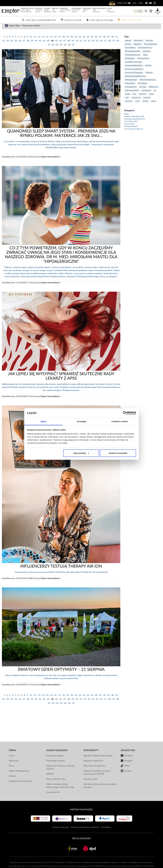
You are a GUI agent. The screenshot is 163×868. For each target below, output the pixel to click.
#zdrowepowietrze (132, 98)
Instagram (128, 769)
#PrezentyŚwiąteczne (148, 88)
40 (36, 49)
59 (113, 49)
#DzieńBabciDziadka (133, 59)
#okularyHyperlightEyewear (135, 84)
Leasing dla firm (53, 800)
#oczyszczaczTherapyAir (134, 81)
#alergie (128, 49)
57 (105, 49)
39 (32, 49)
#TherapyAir (143, 91)
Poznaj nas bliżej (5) (131, 134)
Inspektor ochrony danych (21, 789)
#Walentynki (153, 95)
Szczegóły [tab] (81, 421)
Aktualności (14, 769)
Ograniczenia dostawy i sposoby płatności (60, 775)
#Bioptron (138, 52)
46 (60, 49)
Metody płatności (81, 818)
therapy (145, 109)
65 (65, 53)
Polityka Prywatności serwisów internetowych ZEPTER (97, 780)
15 (51, 45)
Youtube (128, 779)
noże (127, 106)
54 (93, 49)
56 (101, 49)
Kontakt (12, 784)
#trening (143, 95)
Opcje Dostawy (81, 847)
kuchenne (143, 102)
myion (151, 102)
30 (112, 45)
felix (134, 102)
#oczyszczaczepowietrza (134, 77)
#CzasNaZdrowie (151, 52)
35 (16, 49)
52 (85, 49)
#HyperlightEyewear (133, 63)
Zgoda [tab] (43, 421)
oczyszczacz (136, 106)
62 (53, 53)
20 (72, 45)
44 (52, 49)
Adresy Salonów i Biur (56, 787)
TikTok (127, 774)
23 (84, 45)
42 (44, 49)
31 (117, 45)
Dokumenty (91, 758)
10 (31, 45)
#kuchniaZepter (143, 66)
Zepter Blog (15, 33)
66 (69, 53)
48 (69, 49)
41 (40, 49)
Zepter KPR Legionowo (19, 779)
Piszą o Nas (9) (129, 132)
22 (80, 45)
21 (76, 45)
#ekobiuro (147, 59)
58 (109, 49)
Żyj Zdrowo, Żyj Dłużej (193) (134, 127)
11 (35, 45)
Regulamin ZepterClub (93, 769)
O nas (12, 764)
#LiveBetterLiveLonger (134, 70)
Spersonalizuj (81, 453)
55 (97, 49)
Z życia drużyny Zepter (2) (134, 137)
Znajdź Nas (128, 758)
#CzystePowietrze (145, 56)
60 (118, 49)
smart (137, 109)
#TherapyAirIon (131, 95)
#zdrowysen (146, 98)
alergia (128, 102)
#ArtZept (149, 49)
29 (108, 45)
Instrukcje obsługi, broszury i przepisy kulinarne (100, 794)
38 (28, 49)
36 (20, 49)
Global (126, 122)
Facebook (128, 764)
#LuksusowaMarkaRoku (134, 73)
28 (104, 45)
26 (96, 45)
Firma (12, 758)
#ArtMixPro (138, 49)
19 (68, 45)
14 (47, 45)
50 (77, 49)
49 (73, 49)
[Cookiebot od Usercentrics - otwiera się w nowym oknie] (125, 413)
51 (81, 49)
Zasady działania (57, 758)
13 (43, 45)
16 (55, 45)
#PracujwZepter (131, 88)
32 (3, 49)
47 (65, 49)
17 (59, 45)
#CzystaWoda (130, 56)
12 (39, 45)
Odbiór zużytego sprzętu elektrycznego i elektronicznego (60, 794)
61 (49, 53)
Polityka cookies (91, 787)
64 (61, 53)
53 (89, 49)
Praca (11, 774)
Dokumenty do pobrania (94, 774)
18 (64, 45)
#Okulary (149, 81)
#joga (145, 63)
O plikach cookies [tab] (120, 421)
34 (12, 49)
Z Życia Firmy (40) (131, 129)
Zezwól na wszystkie (118, 453)
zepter (154, 109)
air (155, 98)
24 (88, 45)
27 (100, 45)
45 (56, 49)
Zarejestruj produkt (55, 764)
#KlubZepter (130, 66)
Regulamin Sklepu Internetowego (98, 764)
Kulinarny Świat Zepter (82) (134, 125)
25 (92, 45)
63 (57, 53)
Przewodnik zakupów (56, 769)
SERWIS (50, 782)
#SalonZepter (130, 91)
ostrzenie (147, 106)
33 (8, 49)
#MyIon (148, 73)
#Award (128, 52)
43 (48, 49)
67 (73, 53)
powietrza (129, 109)
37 (24, 49)
